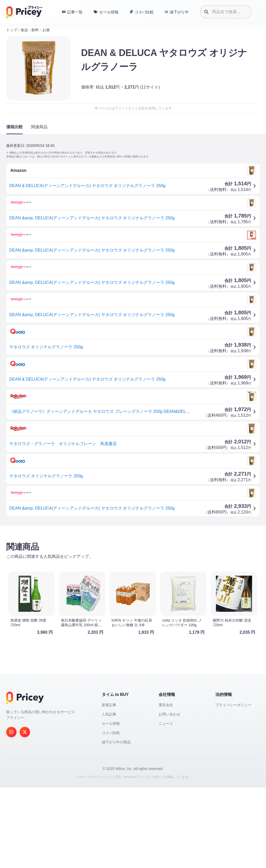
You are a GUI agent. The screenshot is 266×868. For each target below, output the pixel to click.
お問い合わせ (169, 795)
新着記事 (109, 785)
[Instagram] (11, 813)
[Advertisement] (133, 570)
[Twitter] (25, 813)
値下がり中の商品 (116, 823)
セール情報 (111, 804)
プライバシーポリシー (233, 785)
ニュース (166, 804)
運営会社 (166, 785)
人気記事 (109, 795)
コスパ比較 (111, 813)
